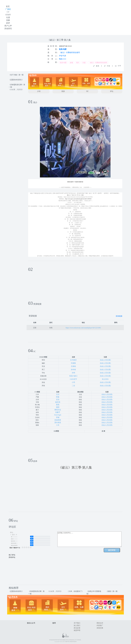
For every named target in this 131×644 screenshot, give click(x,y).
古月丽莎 (73, 360)
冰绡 (73, 373)
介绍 (39, 91)
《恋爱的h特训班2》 (16, 80)
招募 (8, 20)
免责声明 (77, 630)
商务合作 (100, 623)
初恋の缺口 (73, 376)
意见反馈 (77, 628)
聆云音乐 (105, 379)
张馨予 (58, 412)
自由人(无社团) (105, 360)
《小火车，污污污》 (16, 90)
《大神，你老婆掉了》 (75, 591)
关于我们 (77, 623)
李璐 (58, 417)
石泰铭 (73, 366)
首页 (8, 6)
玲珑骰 (73, 363)
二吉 (73, 386)
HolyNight (58, 415)
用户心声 (8, 26)
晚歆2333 (63, 59)
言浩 (58, 400)
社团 (8, 17)
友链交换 (100, 628)
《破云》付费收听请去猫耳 (69, 53)
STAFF (8, 15)
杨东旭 (58, 402)
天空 (58, 394)
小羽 (73, 382)
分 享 (119, 66)
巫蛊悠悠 (58, 420)
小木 (58, 425)
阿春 (58, 397)
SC (87, 91)
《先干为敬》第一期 (16, 75)
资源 (63, 91)
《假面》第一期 (112, 591)
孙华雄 (73, 370)
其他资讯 (8, 29)
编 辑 (97, 66)
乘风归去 (58, 410)
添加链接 (119, 316)
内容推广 (100, 625)
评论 (112, 91)
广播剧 (8, 9)
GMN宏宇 (73, 379)
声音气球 (63, 56)
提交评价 (112, 550)
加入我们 (77, 625)
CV (8, 12)
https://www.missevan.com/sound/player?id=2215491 (83, 328)
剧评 (8, 23)
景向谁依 (58, 423)
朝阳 (58, 407)
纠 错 (108, 66)
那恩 (58, 405)
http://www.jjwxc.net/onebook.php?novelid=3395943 (78, 199)
